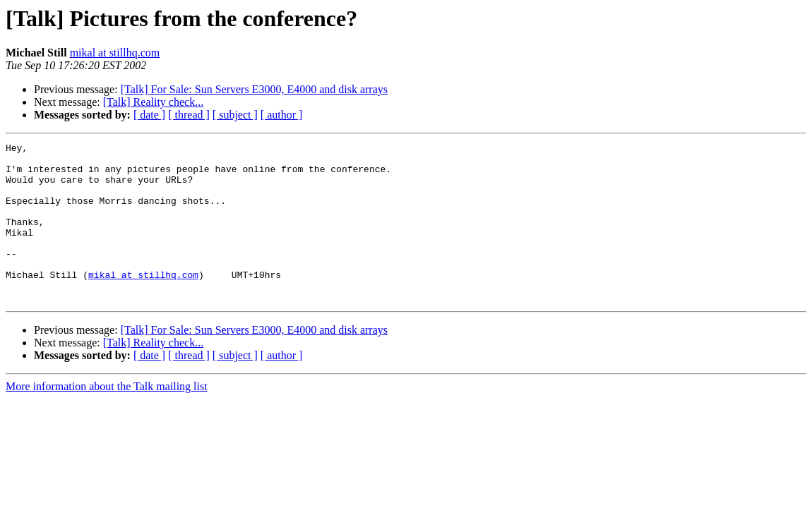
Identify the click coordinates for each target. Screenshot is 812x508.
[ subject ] (235, 115)
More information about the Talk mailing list (107, 418)
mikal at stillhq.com (115, 53)
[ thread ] (189, 115)
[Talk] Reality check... (153, 102)
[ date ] (149, 115)
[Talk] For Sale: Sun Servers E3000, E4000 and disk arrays (254, 89)
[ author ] (282, 115)
